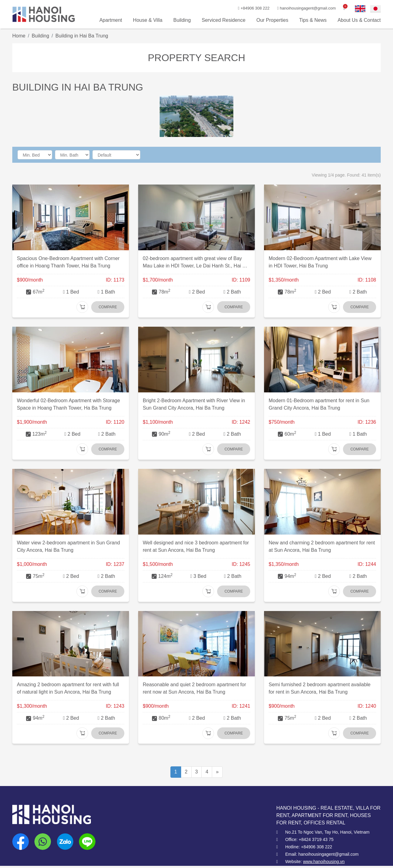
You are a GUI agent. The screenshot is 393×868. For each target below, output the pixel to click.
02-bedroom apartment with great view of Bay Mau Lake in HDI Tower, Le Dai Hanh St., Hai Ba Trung (196, 266)
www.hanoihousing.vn (324, 862)
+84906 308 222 (247, 8)
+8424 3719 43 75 (316, 839)
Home (19, 36)
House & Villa (148, 20)
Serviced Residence (224, 20)
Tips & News (313, 20)
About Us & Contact (359, 20)
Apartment (111, 20)
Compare (108, 307)
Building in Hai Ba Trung (82, 36)
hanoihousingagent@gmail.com (301, 8)
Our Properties (272, 20)
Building (182, 20)
